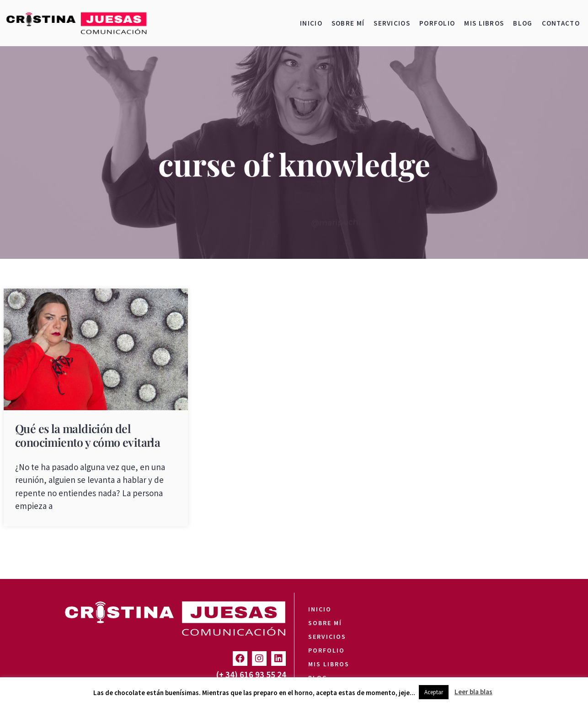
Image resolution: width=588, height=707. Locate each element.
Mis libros (484, 23)
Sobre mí (348, 23)
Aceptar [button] (434, 692)
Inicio (311, 23)
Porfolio (437, 23)
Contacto (561, 23)
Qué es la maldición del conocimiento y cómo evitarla (88, 435)
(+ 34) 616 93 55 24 (251, 675)
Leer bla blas (473, 692)
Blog (523, 23)
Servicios (392, 23)
